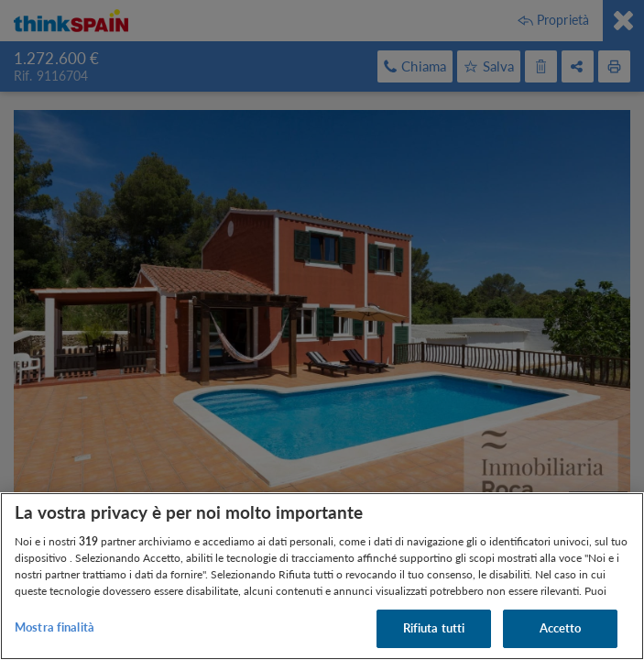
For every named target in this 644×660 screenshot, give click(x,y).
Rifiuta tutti (434, 628)
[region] (322, 576)
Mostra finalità (55, 627)
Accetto (561, 628)
